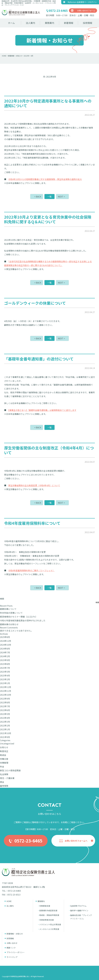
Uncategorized (7, 743)
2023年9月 (5, 660)
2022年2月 (5, 726)
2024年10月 (6, 645)
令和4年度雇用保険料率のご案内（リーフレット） (31, 570)
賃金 (2, 782)
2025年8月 (5, 637)
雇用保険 (4, 786)
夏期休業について (8, 609)
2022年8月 (5, 702)
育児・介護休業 (7, 778)
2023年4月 (5, 675)
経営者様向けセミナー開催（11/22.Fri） (19, 617)
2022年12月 (6, 687)
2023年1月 (5, 683)
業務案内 (49, 23)
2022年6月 (5, 710)
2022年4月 (5, 718)
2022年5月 (5, 714)
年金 (2, 767)
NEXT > (61, 197)
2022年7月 (5, 706)
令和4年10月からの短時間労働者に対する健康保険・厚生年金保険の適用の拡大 (45, 179)
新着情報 (69, 23)
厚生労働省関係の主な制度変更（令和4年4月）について (34, 485)
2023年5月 (5, 672)
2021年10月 (6, 733)
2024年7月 (5, 652)
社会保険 (4, 774)
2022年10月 (6, 695)
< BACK (38, 197)
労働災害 (4, 759)
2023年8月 (5, 664)
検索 (2, 599)
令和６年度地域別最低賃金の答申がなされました (23, 620)
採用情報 (88, 23)
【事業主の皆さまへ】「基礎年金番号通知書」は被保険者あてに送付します (42, 410)
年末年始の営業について (11, 613)
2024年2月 (5, 656)
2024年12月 (6, 641)
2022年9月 (5, 699)
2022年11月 (6, 691)
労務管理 (4, 763)
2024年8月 (5, 649)
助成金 (3, 755)
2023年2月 (5, 679)
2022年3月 (5, 722)
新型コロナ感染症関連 (10, 770)
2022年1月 (5, 729)
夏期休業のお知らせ (9, 624)
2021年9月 (5, 737)
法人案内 (30, 23)
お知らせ (4, 747)
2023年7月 (5, 668)
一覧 (49, 197)
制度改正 (4, 751)
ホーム (11, 23)
